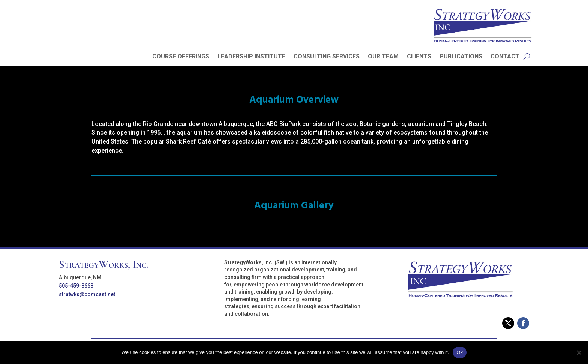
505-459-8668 (76, 286)
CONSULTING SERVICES (327, 57)
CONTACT (505, 57)
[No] (579, 352)
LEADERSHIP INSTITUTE (251, 57)
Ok (460, 352)
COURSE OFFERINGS (181, 57)
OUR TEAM (383, 57)
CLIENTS (419, 57)
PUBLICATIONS (461, 57)
